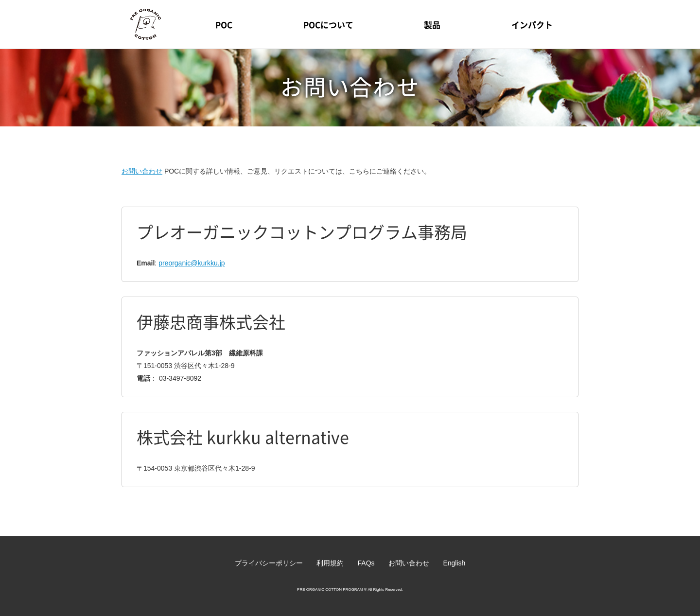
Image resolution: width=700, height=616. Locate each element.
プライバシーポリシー (269, 563)
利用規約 (330, 563)
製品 (432, 25)
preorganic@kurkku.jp (192, 263)
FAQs (366, 563)
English (454, 563)
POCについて (328, 25)
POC (224, 25)
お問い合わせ (142, 171)
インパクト (532, 25)
